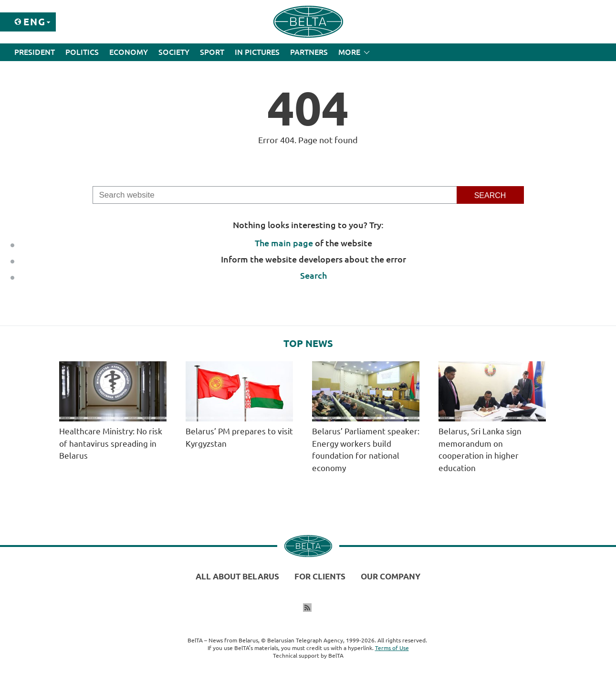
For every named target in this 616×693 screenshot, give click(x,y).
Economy (129, 52)
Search (313, 275)
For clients (320, 576)
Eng (35, 22)
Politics (82, 52)
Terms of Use (392, 648)
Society (174, 52)
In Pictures (257, 52)
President (35, 52)
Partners (309, 52)
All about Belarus (237, 576)
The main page (284, 243)
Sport (212, 52)
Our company (391, 576)
